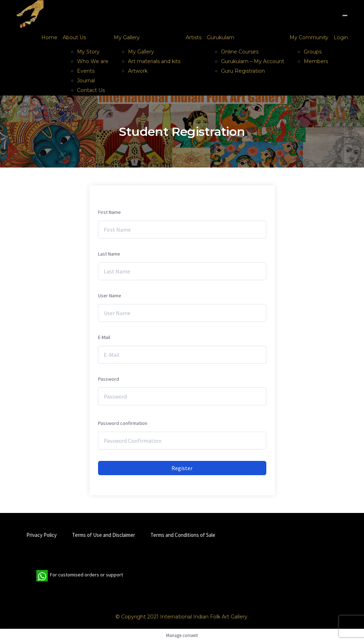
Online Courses (240, 52)
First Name (109, 212)
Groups (313, 52)
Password (109, 379)
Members (316, 61)
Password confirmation (123, 423)
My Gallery (127, 37)
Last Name (109, 254)
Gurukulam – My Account (253, 61)
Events (86, 71)
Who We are (93, 61)
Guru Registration (243, 71)
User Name (110, 296)
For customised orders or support (80, 576)
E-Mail (104, 337)
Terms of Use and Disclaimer (104, 535)
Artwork (138, 71)
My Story (88, 52)
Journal (86, 81)
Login (341, 37)
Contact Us (91, 90)
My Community (309, 37)
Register (182, 468)
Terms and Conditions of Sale (183, 535)
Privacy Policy (42, 535)
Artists (194, 37)
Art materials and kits (154, 61)
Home (49, 37)
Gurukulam (221, 37)
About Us (74, 37)
